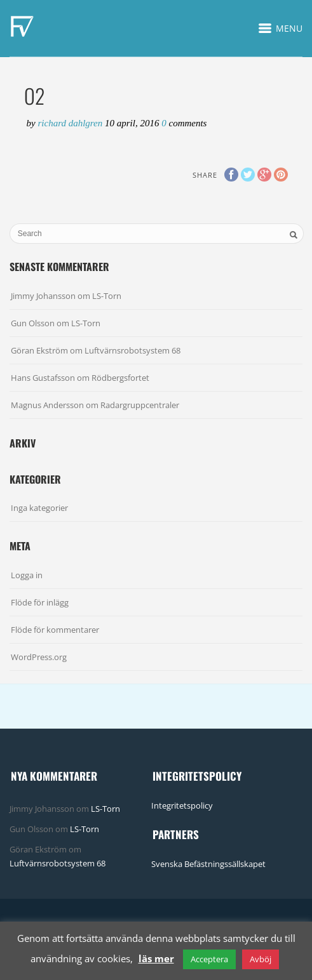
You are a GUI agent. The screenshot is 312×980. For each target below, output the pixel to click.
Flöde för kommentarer (55, 630)
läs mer (156, 958)
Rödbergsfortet (120, 378)
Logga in (27, 575)
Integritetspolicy (182, 805)
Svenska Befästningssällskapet (208, 864)
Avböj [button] (261, 959)
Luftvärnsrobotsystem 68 (132, 350)
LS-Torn (107, 296)
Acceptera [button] (209, 959)
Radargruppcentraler (140, 405)
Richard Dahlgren (71, 123)
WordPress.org (39, 657)
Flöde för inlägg (40, 602)
